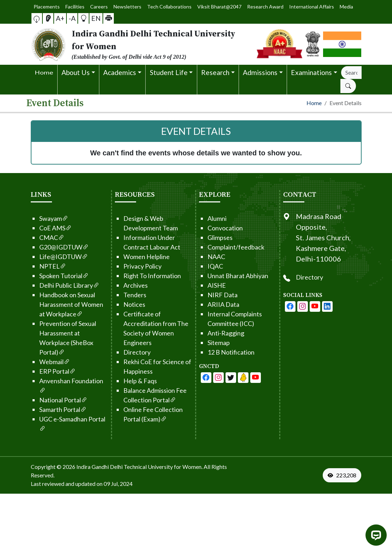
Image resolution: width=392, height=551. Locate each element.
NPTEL (39, 266)
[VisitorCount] (344, 475)
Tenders (121, 295)
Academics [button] (120, 72)
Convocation (211, 228)
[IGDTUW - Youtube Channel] (217, 378)
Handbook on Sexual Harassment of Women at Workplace (57, 304)
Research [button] (215, 72)
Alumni (203, 218)
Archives (122, 285)
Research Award (245, 6)
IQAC (201, 266)
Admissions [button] (260, 72)
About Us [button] (76, 72)
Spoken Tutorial (50, 276)
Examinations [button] (311, 72)
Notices (121, 304)
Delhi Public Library (55, 285)
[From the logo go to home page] (140, 44)
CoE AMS (42, 228)
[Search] (351, 73)
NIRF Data (209, 295)
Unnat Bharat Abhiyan (224, 276)
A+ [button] (63, 18)
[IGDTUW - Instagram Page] (316, 306)
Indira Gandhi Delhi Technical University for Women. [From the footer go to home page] (139, 467)
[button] (46, 18)
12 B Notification (217, 352)
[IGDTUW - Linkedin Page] (229, 378)
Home (314, 103)
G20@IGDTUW (50, 247)
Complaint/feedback (222, 247)
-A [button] (72, 18)
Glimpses (206, 237)
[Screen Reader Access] (54, 18)
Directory (123, 352)
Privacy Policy (129, 266)
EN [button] (90, 18)
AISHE (203, 285)
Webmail (41, 362)
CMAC (38, 237)
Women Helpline (133, 257)
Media (298, 7)
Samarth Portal (49, 409)
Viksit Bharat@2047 (212, 7)
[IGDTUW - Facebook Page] (192, 378)
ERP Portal (44, 371)
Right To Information (138, 276)
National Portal (49, 400)
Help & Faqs (126, 381)
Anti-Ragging (212, 333)
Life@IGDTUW (50, 257)
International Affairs (276, 7)
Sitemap (205, 343)
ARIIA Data (210, 304)
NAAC (203, 257)
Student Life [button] (169, 72)
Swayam (40, 218)
